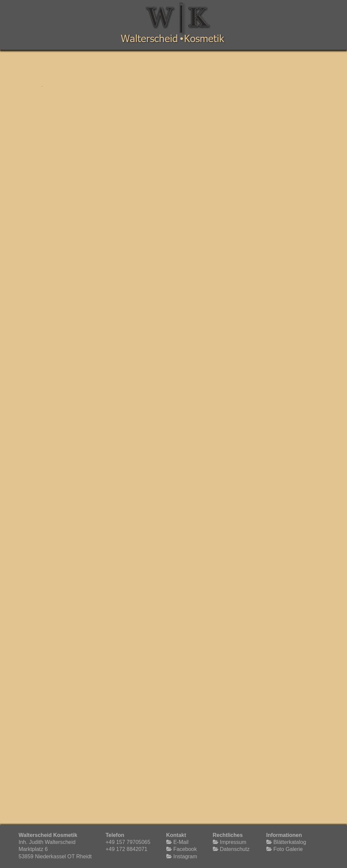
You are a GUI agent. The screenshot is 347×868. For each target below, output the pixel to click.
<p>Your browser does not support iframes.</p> (173, 444)
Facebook (185, 849)
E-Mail (180, 842)
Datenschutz (234, 849)
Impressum (233, 842)
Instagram (185, 856)
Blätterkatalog (289, 842)
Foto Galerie (287, 849)
